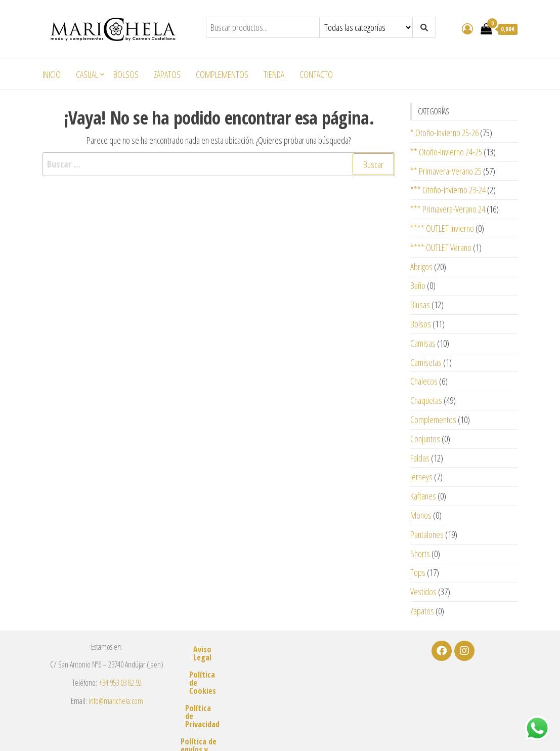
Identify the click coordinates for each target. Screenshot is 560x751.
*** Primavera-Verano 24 (448, 209)
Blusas (420, 305)
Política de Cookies (280, 666)
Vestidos (423, 592)
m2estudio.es (395, 729)
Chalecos (424, 381)
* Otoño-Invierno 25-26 (444, 133)
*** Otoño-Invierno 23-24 (448, 190)
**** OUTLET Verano (441, 247)
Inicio (52, 74)
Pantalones (427, 534)
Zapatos (167, 74)
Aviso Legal (280, 649)
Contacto (316, 74)
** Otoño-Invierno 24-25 (446, 152)
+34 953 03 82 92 (120, 683)
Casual (87, 74)
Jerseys (421, 477)
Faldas (420, 458)
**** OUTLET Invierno (442, 228)
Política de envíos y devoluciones (280, 701)
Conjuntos (425, 439)
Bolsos (126, 74)
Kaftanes (423, 496)
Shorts (420, 554)
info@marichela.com (116, 701)
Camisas (423, 343)
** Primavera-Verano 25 (446, 171)
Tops (418, 572)
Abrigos (421, 267)
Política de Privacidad (280, 684)
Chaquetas (426, 400)
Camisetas (426, 362)
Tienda (274, 74)
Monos (421, 515)
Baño (418, 285)
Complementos (222, 74)
